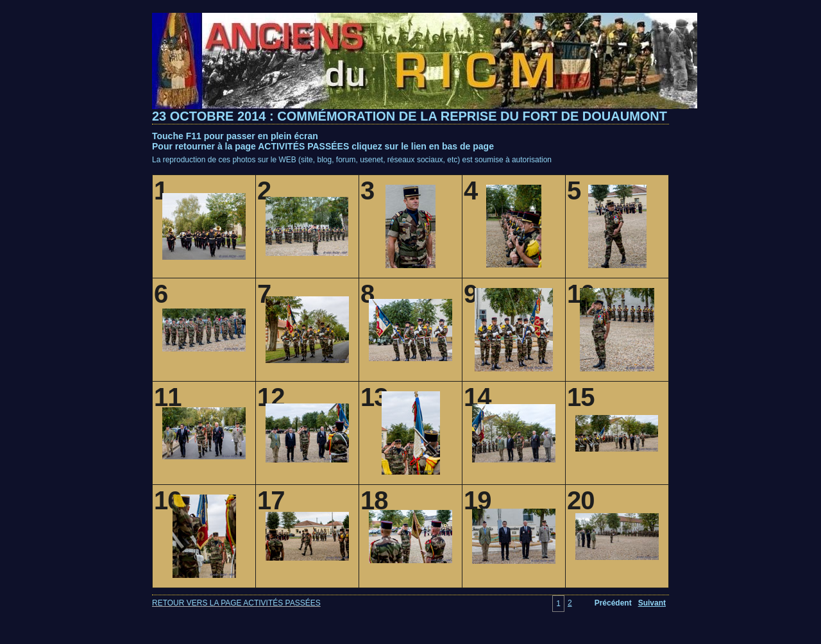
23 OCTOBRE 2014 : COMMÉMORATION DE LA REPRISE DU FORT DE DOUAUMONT (410, 116)
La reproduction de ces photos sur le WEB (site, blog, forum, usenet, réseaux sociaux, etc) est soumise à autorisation (352, 160)
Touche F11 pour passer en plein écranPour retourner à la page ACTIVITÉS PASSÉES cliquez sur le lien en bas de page (323, 141)
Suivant (652, 603)
